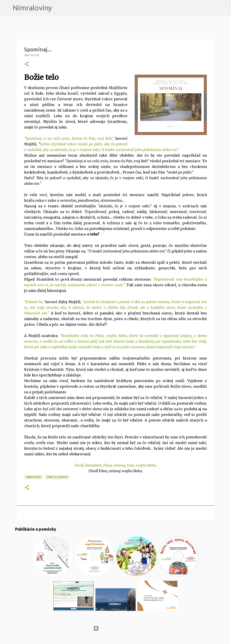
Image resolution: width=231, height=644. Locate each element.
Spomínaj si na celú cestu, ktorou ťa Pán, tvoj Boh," (70, 138)
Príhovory (34, 477)
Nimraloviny (32, 8)
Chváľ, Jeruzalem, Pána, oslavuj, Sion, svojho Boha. (116, 465)
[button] (27, 64)
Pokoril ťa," (35, 302)
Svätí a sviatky (57, 477)
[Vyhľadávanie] (58, 8)
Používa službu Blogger (115, 628)
